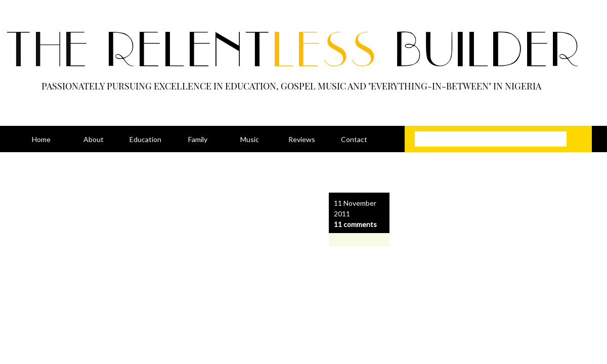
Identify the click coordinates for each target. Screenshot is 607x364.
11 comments (355, 224)
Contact (354, 139)
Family (198, 139)
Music (250, 139)
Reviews (302, 139)
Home (41, 139)
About (94, 139)
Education (145, 139)
